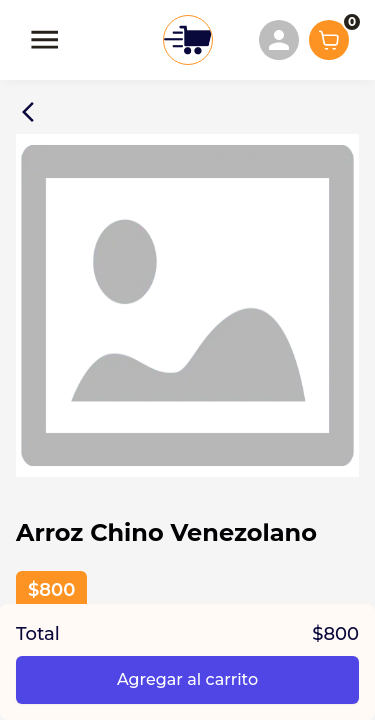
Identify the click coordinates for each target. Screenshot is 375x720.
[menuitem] (279, 40)
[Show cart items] (329, 40)
